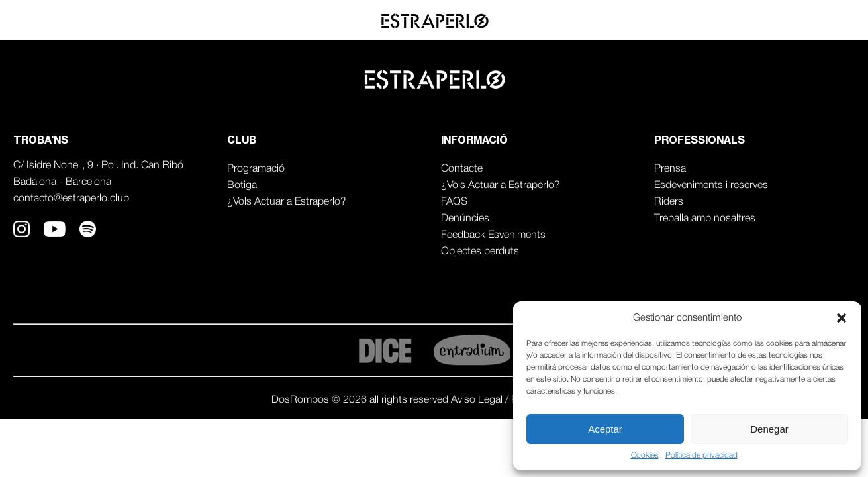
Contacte (462, 169)
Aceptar (605, 429)
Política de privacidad (701, 455)
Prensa (670, 169)
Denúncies (465, 219)
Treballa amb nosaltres (705, 219)
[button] (842, 318)
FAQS (454, 202)
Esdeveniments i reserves (711, 185)
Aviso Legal (478, 400)
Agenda (728, 21)
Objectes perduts (480, 252)
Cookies (645, 455)
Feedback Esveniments (493, 235)
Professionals (810, 21)
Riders (669, 202)
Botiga (242, 185)
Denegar (769, 429)
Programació (256, 169)
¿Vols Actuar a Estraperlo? (287, 202)
